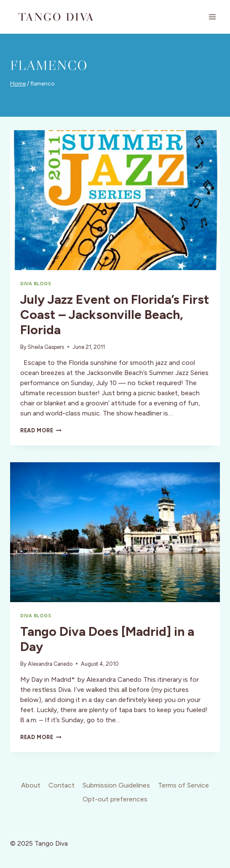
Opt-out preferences (115, 799)
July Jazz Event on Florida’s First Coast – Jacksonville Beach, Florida (115, 315)
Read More (41, 430)
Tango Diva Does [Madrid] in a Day (107, 639)
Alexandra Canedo (50, 664)
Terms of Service (183, 785)
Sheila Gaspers (46, 347)
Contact (62, 785)
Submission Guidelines (116, 785)
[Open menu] (212, 17)
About (31, 785)
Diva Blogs (36, 284)
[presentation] (115, 200)
